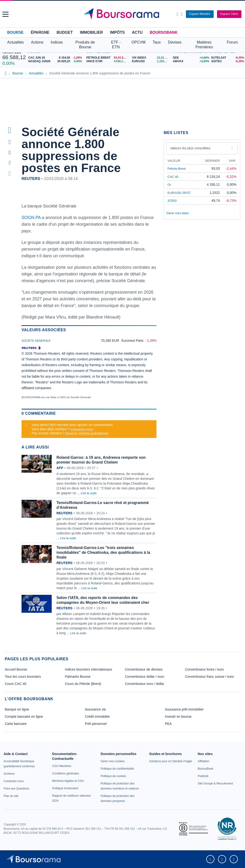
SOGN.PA (32, 218)
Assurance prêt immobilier (184, 709)
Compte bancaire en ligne (24, 717)
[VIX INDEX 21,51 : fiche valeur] (151, 58)
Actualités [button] (15, 42)
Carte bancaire (16, 724)
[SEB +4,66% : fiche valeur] (190, 58)
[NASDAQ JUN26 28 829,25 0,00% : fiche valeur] (56, 61)
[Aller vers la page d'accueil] (123, 14)
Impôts (117, 32)
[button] (6, 14)
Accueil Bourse (16, 669)
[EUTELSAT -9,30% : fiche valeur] (227, 58)
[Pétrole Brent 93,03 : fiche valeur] (107, 58)
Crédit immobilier (97, 717)
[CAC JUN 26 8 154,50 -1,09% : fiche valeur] (56, 58)
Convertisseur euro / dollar (145, 684)
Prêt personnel (96, 724)
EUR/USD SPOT (179, 193)
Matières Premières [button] (204, 45)
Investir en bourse (178, 717)
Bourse (15, 32)
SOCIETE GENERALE (36, 341)
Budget (65, 32)
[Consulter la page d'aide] (181, 14)
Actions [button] (37, 42)
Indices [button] (57, 42)
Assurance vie (95, 709)
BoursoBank (164, 32)
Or (169, 185)
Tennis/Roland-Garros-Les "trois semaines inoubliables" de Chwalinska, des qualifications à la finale (103, 552)
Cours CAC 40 (16, 684)
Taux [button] (157, 42)
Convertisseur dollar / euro (145, 677)
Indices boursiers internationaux (89, 669)
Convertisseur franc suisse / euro (209, 677)
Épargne (40, 32)
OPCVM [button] (138, 42)
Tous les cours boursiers (23, 677)
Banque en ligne (17, 709)
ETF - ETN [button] (116, 45)
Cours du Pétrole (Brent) (83, 684)
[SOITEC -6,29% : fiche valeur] (227, 61)
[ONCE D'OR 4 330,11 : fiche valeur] (107, 61)
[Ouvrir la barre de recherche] (177, 14)
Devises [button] (175, 42)
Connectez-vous (82, 429)
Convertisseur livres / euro (204, 669)
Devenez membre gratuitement (87, 433)
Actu (137, 32)
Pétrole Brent (177, 169)
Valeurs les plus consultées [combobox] (190, 148)
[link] (9, 774)
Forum (232, 42)
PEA (168, 724)
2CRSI (172, 201)
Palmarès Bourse (78, 677)
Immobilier (91, 32)
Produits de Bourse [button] (85, 45)
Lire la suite (89, 493)
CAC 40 (173, 177)
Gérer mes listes (178, 213)
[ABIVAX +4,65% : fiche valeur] (190, 61)
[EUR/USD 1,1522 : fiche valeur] (151, 61)
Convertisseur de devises (144, 669)
